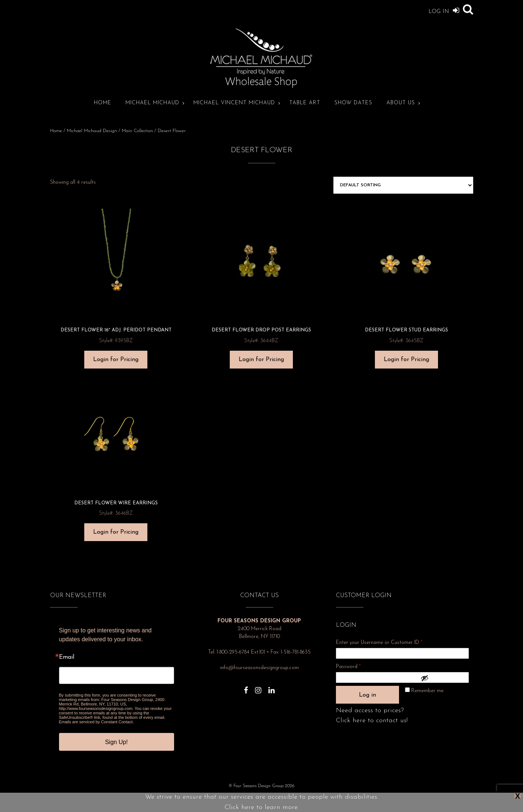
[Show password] (443, 678)
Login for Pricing (116, 360)
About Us (401, 103)
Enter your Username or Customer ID (379, 643)
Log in (367, 695)
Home (103, 103)
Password (358, 666)
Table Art (305, 103)
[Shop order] (403, 185)
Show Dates (353, 103)
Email (67, 657)
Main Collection (137, 131)
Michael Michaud (152, 103)
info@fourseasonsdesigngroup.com (259, 668)
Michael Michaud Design (92, 131)
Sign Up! (116, 742)
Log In (444, 10)
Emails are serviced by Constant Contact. (97, 722)
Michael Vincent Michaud (234, 103)
